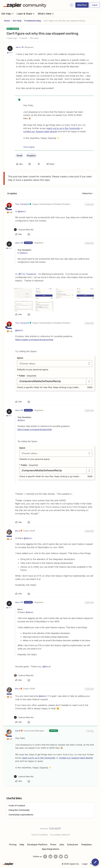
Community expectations (21, 815)
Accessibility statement (60, 835)
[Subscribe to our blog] (56, 857)
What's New (46, 14)
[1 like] (24, 230)
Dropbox (31, 156)
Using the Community (19, 810)
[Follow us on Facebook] (45, 857)
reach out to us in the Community (63, 128)
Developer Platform (37, 845)
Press (53, 845)
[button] (82, 5)
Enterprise (73, 845)
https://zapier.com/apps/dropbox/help (34, 340)
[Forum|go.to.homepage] (26, 5)
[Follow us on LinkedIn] (50, 857)
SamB (18, 731)
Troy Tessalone (22, 204)
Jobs (62, 845)
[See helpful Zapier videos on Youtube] (66, 857)
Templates (86, 845)
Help (22, 845)
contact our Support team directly (40, 131)
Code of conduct (17, 806)
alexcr (19, 47)
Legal (85, 864)
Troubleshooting (32, 21)
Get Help (8, 14)
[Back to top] (98, 831)
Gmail (19, 156)
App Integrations (50, 849)
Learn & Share (26, 14)
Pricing (13, 845)
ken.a (18, 531)
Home (7, 21)
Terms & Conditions (40, 835)
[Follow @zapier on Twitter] (61, 857)
